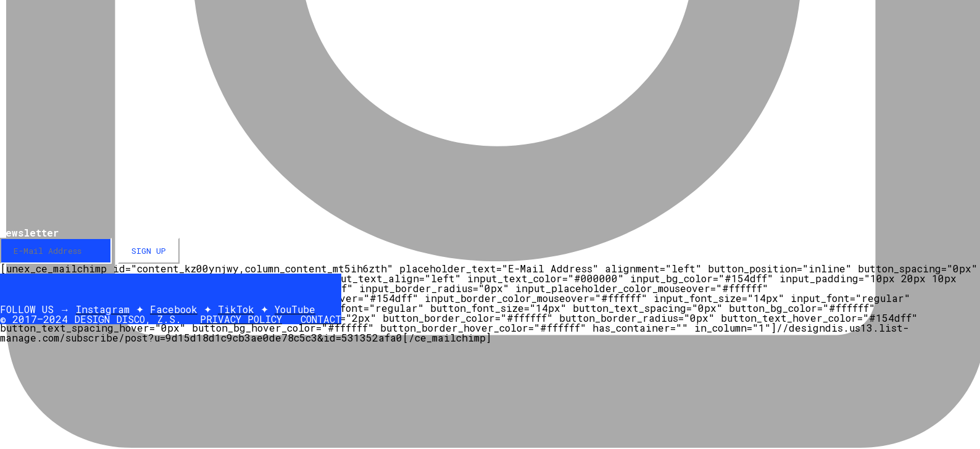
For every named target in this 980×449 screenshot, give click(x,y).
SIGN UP (149, 251)
